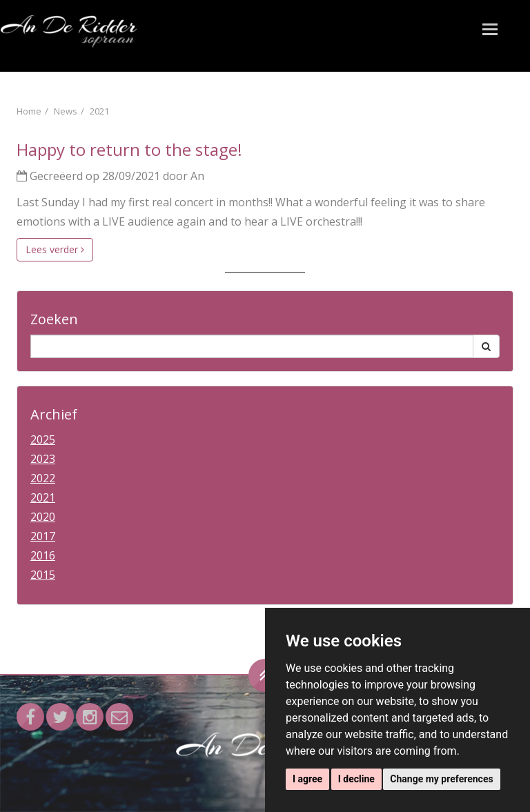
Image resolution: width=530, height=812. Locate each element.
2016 (43, 555)
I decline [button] (356, 779)
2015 (43, 575)
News (66, 111)
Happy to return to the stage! (129, 149)
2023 (43, 459)
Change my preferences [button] (441, 779)
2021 (99, 111)
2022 (43, 478)
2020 (43, 517)
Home (29, 111)
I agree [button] (307, 779)
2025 (43, 439)
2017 (43, 536)
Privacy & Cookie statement (245, 795)
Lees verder (55, 249)
